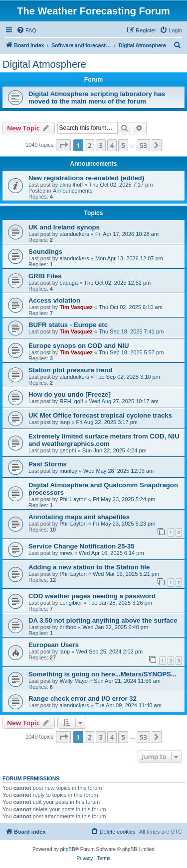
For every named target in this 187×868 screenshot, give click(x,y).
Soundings (45, 252)
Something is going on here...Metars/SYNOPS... (102, 674)
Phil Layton (73, 499)
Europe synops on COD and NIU (79, 346)
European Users (54, 645)
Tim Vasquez (76, 307)
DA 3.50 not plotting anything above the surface (103, 620)
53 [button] (143, 145)
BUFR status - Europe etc (68, 325)
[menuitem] (26, 30)
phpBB (68, 849)
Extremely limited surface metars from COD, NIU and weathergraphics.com (104, 440)
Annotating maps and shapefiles (79, 517)
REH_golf (71, 401)
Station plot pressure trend (71, 370)
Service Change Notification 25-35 (82, 546)
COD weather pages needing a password (92, 596)
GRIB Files (45, 276)
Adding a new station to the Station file (89, 567)
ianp (65, 422)
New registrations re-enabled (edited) (86, 178)
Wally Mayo (73, 681)
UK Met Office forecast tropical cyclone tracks (100, 415)
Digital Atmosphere (44, 64)
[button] (63, 145)
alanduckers (74, 234)
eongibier (71, 603)
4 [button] (112, 145)
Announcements (73, 191)
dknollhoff (71, 185)
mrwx (66, 553)
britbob (68, 627)
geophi (68, 450)
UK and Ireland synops (64, 227)
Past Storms (48, 464)
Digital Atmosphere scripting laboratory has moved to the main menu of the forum (97, 98)
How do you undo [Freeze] (70, 394)
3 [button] (100, 145)
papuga (69, 283)
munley (68, 471)
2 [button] (90, 145)
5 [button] (123, 145)
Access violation (54, 300)
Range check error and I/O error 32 (83, 699)
